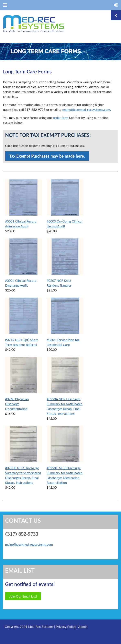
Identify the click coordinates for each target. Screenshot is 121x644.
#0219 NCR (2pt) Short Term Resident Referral (21, 342)
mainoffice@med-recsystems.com (86, 109)
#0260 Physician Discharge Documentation (17, 404)
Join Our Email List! (23, 596)
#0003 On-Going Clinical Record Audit (64, 224)
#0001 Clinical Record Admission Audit (21, 224)
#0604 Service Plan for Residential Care (63, 342)
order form (61, 118)
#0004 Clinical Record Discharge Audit (21, 283)
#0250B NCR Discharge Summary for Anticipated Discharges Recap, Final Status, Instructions (23, 475)
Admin (83, 626)
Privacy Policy (66, 626)
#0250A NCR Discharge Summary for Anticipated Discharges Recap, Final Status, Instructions (65, 406)
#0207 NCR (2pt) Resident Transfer (59, 283)
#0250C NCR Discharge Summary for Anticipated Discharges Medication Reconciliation (65, 475)
